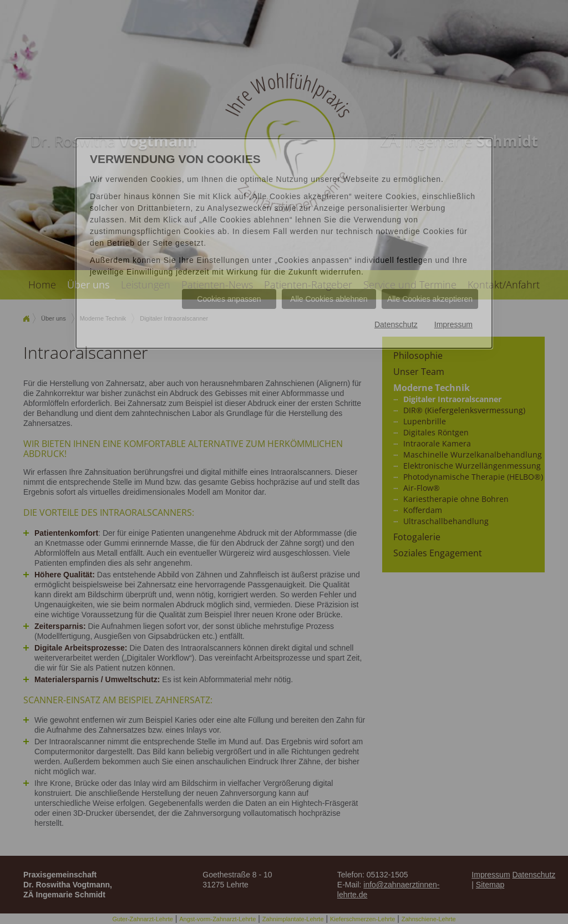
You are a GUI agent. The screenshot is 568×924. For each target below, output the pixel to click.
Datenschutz (396, 324)
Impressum (453, 324)
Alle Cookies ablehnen (329, 299)
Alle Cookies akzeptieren (430, 299)
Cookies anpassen (229, 299)
